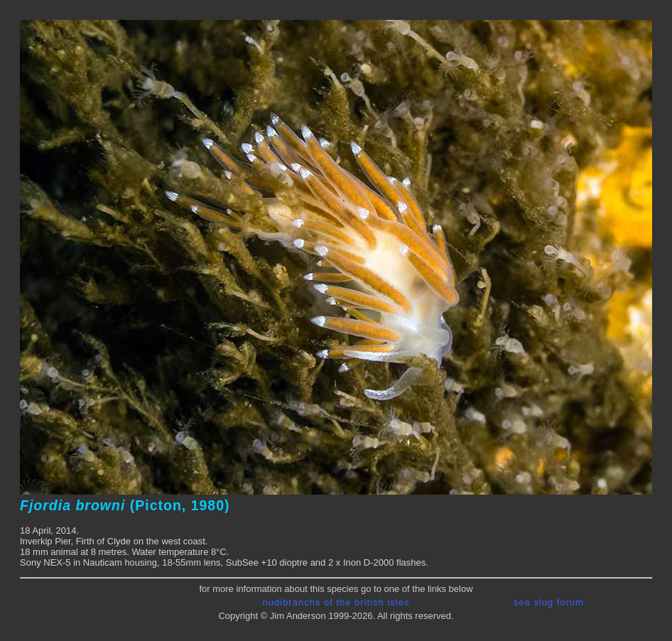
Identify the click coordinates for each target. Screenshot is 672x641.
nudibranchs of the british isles (336, 602)
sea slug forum (549, 602)
